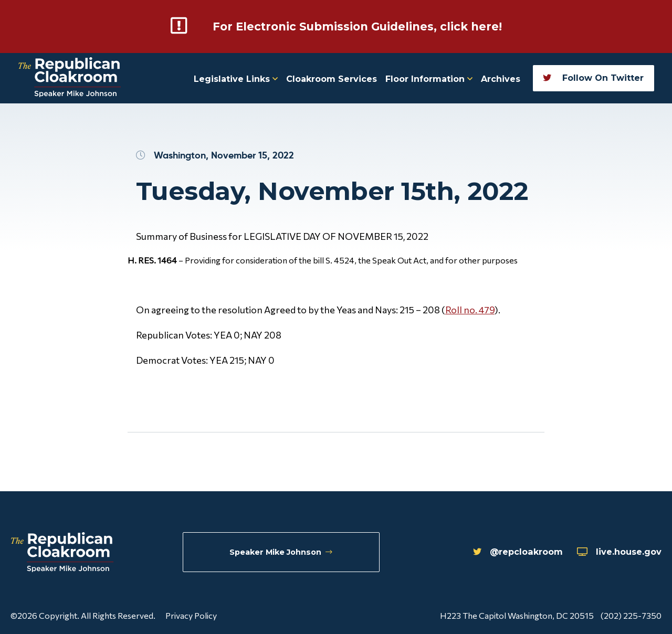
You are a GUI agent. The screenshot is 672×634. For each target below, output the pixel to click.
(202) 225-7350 (631, 615)
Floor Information (429, 78)
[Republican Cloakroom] (70, 78)
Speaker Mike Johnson (282, 553)
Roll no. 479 (470, 309)
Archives (501, 78)
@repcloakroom (502, 553)
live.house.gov (615, 553)
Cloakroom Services (332, 78)
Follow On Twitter (593, 77)
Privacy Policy (191, 615)
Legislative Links (236, 78)
